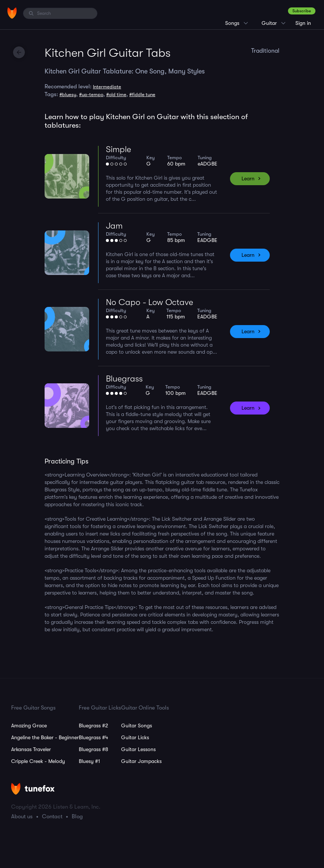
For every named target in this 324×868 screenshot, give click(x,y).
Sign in (303, 23)
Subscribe (302, 11)
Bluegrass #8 (93, 749)
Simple (119, 149)
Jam (114, 226)
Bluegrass (124, 379)
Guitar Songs (137, 725)
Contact (52, 816)
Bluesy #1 (89, 761)
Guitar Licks (135, 737)
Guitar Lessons (138, 749)
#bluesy (68, 94)
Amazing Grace (29, 725)
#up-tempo (91, 94)
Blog (77, 816)
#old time (116, 94)
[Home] (12, 13)
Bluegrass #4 (93, 737)
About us (22, 816)
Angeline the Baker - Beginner (45, 737)
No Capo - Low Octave (150, 302)
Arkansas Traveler (31, 749)
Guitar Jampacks (141, 761)
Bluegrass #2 (93, 725)
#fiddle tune (142, 94)
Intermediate (107, 87)
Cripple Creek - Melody (38, 761)
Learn (248, 178)
